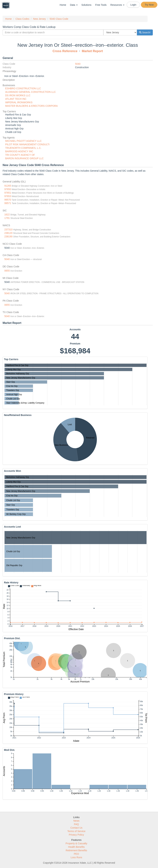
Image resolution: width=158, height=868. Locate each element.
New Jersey (39, 19)
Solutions (86, 5)
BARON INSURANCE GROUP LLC (24, 158)
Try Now (149, 5)
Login (133, 5)
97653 (8, 196)
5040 (78, 64)
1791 (7, 218)
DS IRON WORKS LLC (18, 95)
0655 (7, 271)
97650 (8, 189)
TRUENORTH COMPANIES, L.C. (23, 148)
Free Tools (101, 5)
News (76, 821)
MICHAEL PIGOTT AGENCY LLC (23, 141)
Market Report (92, 51)
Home (63, 5)
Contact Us (76, 828)
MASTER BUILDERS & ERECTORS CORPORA (31, 106)
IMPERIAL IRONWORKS (19, 102)
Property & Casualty (76, 843)
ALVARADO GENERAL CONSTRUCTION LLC (31, 92)
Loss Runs (76, 857)
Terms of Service (76, 831)
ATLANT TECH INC (16, 99)
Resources (117, 5)
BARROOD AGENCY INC (19, 151)
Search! (145, 32)
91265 (8, 186)
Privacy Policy (76, 835)
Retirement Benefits (76, 850)
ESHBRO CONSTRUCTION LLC (23, 88)
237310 (8, 230)
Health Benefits (76, 847)
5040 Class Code (59, 19)
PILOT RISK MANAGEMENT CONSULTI (27, 144)
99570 (8, 200)
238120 (8, 233)
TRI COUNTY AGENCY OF (20, 155)
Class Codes (22, 19)
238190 (8, 236)
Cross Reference (65, 51)
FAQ (76, 824)
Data (74, 5)
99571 (8, 203)
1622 (7, 215)
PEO (76, 854)
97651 (8, 193)
